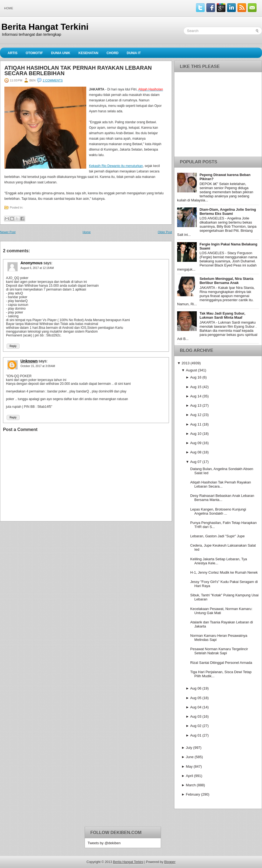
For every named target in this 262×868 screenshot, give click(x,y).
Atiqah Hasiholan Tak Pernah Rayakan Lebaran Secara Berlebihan (78, 71)
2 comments (53, 80)
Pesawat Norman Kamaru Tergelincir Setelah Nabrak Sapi (219, 651)
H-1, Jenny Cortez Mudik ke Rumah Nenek (224, 572)
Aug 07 (196, 462)
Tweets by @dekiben (104, 843)
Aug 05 (196, 698)
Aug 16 (196, 377)
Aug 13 (196, 405)
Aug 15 (196, 387)
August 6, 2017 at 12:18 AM (37, 268)
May (189, 766)
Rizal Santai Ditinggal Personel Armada (221, 663)
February (193, 794)
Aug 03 (196, 716)
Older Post (165, 232)
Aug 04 (196, 707)
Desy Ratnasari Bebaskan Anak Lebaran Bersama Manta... (222, 498)
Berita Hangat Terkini (45, 27)
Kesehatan (88, 53)
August (191, 370)
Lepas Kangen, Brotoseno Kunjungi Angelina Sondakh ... (218, 511)
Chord (112, 53)
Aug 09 (196, 443)
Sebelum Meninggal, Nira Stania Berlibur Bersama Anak (226, 281)
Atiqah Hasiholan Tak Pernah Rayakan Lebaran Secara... (221, 484)
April (189, 776)
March (191, 785)
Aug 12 (196, 415)
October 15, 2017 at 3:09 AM (38, 366)
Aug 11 (196, 424)
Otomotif (34, 53)
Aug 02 (196, 726)
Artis (13, 53)
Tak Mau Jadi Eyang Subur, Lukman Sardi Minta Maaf (222, 315)
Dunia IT (134, 53)
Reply (13, 346)
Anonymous (32, 263)
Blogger (170, 862)
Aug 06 (196, 688)
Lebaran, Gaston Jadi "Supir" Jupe (217, 536)
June (190, 757)
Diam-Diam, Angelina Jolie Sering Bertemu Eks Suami (228, 212)
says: (48, 263)
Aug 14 (196, 396)
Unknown (29, 361)
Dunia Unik (61, 53)
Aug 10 (196, 434)
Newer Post (8, 232)
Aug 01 (196, 735)
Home (9, 8)
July (189, 748)
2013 (185, 363)
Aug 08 (196, 452)
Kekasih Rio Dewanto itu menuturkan (116, 166)
